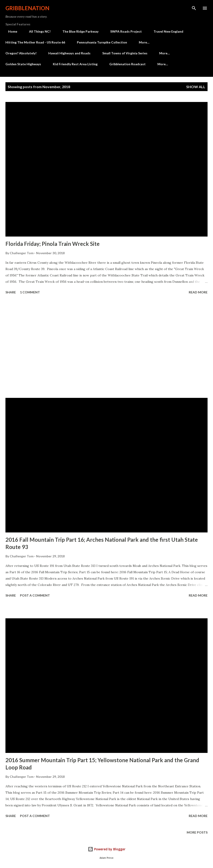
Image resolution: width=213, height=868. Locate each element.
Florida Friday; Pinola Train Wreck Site (53, 244)
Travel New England (166, 31)
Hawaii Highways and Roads (69, 53)
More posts (197, 832)
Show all (196, 87)
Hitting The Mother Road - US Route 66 (35, 42)
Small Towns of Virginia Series (125, 53)
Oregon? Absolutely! (21, 53)
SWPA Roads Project (123, 31)
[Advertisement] (106, 347)
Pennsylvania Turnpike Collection (102, 42)
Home (10, 31)
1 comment (30, 292)
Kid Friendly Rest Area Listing (75, 64)
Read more (198, 292)
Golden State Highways (23, 64)
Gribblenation (27, 8)
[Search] (194, 8)
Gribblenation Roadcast (127, 64)
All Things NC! (37, 31)
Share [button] (11, 292)
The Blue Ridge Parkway (78, 31)
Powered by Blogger (107, 849)
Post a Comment (35, 595)
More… (144, 42)
